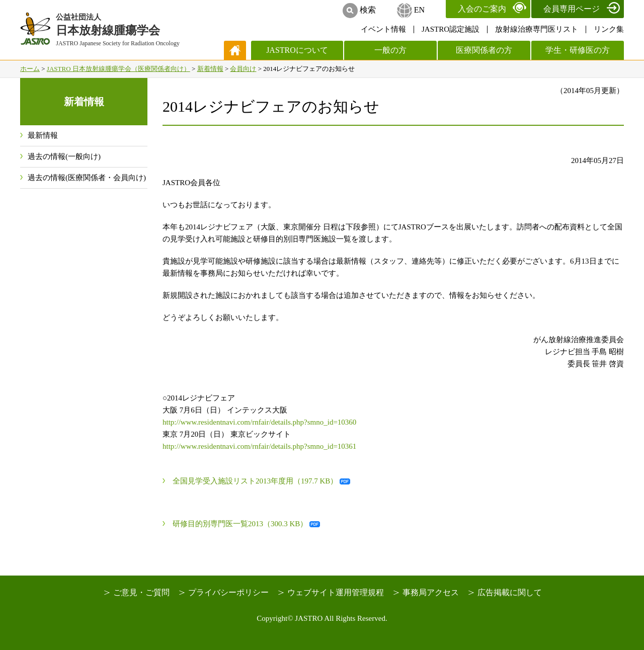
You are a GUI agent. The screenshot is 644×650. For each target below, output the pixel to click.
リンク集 (609, 29)
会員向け (243, 69)
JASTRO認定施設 (451, 29)
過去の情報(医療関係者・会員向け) (87, 178)
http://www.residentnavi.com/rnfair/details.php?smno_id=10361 (259, 446)
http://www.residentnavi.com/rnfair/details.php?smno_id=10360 (259, 422)
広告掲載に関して (510, 592)
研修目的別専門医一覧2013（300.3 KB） (240, 524)
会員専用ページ (572, 9)
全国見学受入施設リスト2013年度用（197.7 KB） (255, 481)
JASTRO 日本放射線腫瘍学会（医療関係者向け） (118, 69)
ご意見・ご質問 (141, 592)
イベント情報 (383, 29)
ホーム (30, 69)
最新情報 (43, 135)
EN (419, 10)
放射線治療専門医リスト (537, 29)
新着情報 (210, 69)
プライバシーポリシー (228, 592)
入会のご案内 (482, 9)
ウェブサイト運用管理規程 (336, 592)
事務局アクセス (431, 592)
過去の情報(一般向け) (64, 156)
